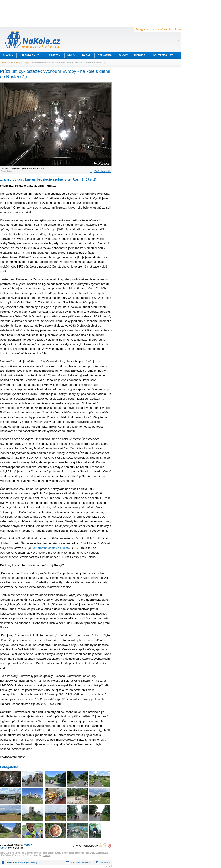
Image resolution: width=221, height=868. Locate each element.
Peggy (26, 63)
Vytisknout (105, 863)
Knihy (71, 55)
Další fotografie (103, 171)
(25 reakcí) (21, 863)
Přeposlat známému (80, 863)
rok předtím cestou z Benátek (52, 548)
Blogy (123, 55)
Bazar (87, 55)
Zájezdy (55, 55)
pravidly (46, 855)
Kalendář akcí (30, 55)
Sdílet (108, 866)
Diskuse (140, 55)
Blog (18, 63)
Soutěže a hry (163, 55)
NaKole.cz (8, 63)
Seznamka (105, 55)
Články (8, 55)
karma (4, 848)
